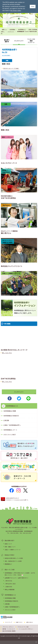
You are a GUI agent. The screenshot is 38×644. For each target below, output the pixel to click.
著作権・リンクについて (9, 629)
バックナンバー (11, 31)
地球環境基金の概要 (10, 411)
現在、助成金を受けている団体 (13, 561)
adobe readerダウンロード (12, 498)
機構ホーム (4, 29)
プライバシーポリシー (8, 627)
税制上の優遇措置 (10, 589)
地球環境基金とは (22, 29)
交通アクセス (19, 622)
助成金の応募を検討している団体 (14, 558)
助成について (8, 544)
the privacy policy (16, 11)
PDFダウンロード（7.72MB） (11, 68)
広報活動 (6, 420)
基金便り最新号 (7, 41)
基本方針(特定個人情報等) (9, 631)
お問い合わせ (29, 622)
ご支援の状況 (8, 587)
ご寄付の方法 (8, 581)
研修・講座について (10, 547)
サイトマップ (9, 622)
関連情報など (8, 564)
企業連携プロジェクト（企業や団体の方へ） (17, 578)
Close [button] (33, 7)
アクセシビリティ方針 (23, 627)
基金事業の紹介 (10, 540)
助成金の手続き (10, 555)
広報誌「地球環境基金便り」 (12, 425)
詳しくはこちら (7, 353)
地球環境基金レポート (10, 430)
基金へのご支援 (10, 570)
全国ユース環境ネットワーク (13, 550)
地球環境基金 (12, 29)
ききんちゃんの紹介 (10, 435)
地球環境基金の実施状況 (11, 416)
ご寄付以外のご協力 (10, 584)
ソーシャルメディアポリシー (26, 629)
